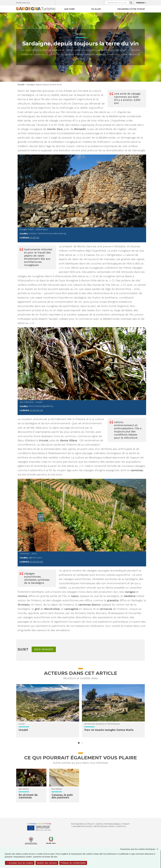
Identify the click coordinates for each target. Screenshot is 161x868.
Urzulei (23, 730)
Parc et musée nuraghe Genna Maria (109, 730)
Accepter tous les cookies (20, 863)
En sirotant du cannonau (28, 796)
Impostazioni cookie (104, 826)
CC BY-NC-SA (36, 410)
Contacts (121, 826)
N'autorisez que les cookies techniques (141, 849)
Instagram (43, 2)
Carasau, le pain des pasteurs (62, 796)
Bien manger (80, 34)
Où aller (96, 9)
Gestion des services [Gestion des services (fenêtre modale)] (47, 863)
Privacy (126, 824)
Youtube (52, 2)
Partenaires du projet (83, 824)
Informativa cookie (82, 826)
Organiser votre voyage (131, 9)
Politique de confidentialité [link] (73, 863)
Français (140, 3)
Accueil (21, 85)
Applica (131, 3)
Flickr (48, 2)
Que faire (69, 9)
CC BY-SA (35, 238)
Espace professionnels (108, 824)
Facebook (33, 2)
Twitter (38, 2)
